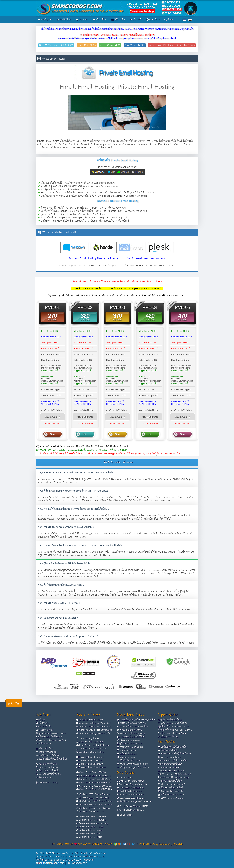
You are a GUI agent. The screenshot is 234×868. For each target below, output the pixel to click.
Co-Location (124, 815)
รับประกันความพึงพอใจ (47, 771)
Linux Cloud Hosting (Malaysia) (93, 745)
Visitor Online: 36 (110, 45)
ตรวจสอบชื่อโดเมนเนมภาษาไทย (132, 727)
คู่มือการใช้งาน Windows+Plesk (173, 727)
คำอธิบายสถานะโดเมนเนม (130, 747)
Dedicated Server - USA (89, 834)
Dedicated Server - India (89, 837)
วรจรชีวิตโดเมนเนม (127, 750)
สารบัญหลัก (45, 20)
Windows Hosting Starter (90, 720)
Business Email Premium (90, 764)
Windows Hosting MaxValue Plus (94, 727)
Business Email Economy (90, 757)
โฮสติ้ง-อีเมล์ (64, 20)
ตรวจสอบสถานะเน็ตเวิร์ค (170, 764)
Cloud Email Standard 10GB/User (94, 776)
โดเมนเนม (82, 20)
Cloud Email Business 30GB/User (94, 779)
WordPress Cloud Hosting (90, 752)
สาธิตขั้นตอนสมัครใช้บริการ (49, 737)
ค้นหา (169, 20)
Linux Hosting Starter (88, 738)
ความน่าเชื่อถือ (43, 727)
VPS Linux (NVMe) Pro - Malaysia (93, 808)
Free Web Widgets (168, 750)
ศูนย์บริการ (153, 20)
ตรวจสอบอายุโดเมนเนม (129, 740)
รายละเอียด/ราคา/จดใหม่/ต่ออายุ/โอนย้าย (136, 720)
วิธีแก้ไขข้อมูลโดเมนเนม (129, 761)
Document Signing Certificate (132, 784)
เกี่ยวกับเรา (42, 723)
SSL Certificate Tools (169, 757)
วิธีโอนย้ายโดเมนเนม (127, 754)
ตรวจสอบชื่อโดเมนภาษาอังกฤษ (132, 723)
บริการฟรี (136, 20)
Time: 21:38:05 (87, 45)
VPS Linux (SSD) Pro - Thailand (92, 798)
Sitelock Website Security (130, 795)
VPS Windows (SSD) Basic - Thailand (95, 801)
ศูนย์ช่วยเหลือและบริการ (170, 720)
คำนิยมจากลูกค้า (44, 730)
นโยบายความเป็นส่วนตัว (48, 767)
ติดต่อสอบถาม (44, 778)
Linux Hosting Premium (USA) (92, 749)
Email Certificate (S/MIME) (130, 781)
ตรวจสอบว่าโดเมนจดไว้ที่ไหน (131, 737)
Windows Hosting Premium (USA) (94, 733)
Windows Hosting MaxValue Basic (94, 723)
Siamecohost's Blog (47, 783)
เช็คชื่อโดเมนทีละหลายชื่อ (130, 730)
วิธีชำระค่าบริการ (45, 749)
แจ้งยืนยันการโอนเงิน (46, 752)
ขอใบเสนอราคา (44, 744)
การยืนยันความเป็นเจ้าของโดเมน (132, 764)
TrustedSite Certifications (130, 788)
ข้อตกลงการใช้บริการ (46, 764)
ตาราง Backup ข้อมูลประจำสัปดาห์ (174, 774)
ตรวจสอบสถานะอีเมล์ (169, 767)
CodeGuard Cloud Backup (131, 798)
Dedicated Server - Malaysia (91, 820)
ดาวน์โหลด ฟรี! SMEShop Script (173, 778)
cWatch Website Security (130, 791)
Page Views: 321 (135, 45)
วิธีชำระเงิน (118, 20)
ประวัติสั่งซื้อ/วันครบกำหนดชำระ (51, 759)
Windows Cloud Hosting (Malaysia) (95, 730)
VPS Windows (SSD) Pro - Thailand (94, 805)
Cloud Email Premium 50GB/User (94, 783)
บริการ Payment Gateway (171, 798)
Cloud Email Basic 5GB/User (91, 772)
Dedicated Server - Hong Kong (92, 823)
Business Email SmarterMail (91, 767)
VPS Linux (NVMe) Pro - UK (90, 811)
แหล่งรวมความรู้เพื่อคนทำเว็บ (172, 747)
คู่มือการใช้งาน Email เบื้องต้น (172, 723)
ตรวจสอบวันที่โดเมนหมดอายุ (131, 733)
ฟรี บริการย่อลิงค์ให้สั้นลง (170, 781)
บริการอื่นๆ (100, 20)
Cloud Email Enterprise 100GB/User (95, 786)
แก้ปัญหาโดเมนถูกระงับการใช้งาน (133, 767)
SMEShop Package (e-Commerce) (134, 801)
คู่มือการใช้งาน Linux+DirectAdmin (175, 730)
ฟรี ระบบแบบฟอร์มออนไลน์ (171, 784)
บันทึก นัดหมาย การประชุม (171, 795)
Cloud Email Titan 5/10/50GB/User (94, 789)
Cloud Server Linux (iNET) (130, 810)
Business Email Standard (90, 760)
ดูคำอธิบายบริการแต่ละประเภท (51, 733)
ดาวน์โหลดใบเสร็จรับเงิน (48, 755)
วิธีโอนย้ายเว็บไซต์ (126, 757)
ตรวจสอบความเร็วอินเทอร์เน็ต (172, 760)
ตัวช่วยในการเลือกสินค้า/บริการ (51, 740)
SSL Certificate (125, 778)
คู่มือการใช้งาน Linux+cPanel (172, 733)
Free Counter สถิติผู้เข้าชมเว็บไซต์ (174, 754)
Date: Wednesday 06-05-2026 (56, 45)
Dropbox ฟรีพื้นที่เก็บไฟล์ (170, 791)
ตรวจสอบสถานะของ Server (171, 771)
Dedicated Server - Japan (90, 830)
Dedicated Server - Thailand (91, 817)
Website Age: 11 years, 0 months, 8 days (172, 45)
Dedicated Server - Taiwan (90, 827)
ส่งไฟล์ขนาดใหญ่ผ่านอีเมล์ (170, 788)
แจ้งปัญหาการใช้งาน (168, 737)
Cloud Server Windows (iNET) (132, 806)
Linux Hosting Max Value (90, 742)
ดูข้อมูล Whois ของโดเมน (130, 744)
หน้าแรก (41, 720)
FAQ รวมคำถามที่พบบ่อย (48, 774)
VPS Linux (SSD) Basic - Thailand (93, 794)
